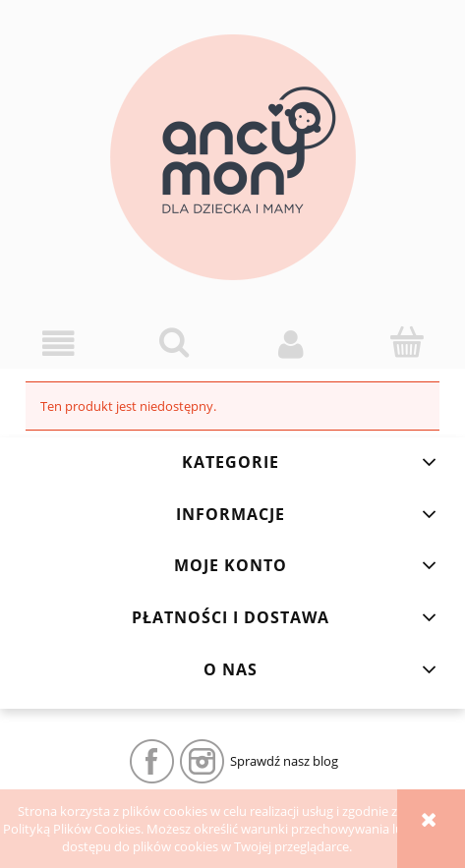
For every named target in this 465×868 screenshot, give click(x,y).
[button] (58, 344)
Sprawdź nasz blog (284, 761)
